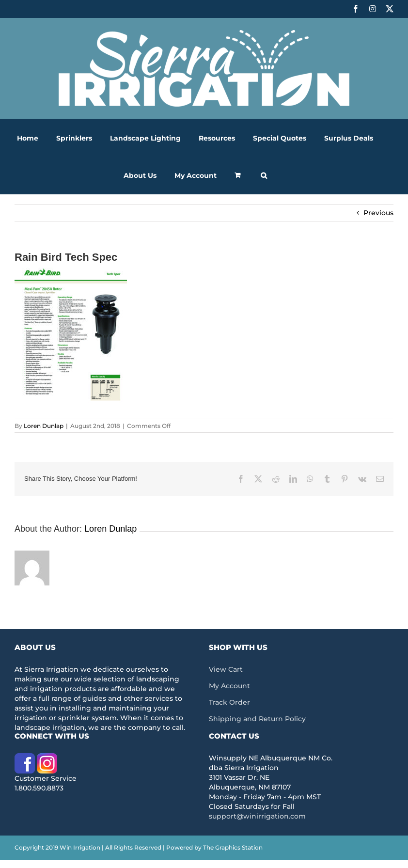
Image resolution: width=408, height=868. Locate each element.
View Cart (226, 669)
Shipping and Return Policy (257, 719)
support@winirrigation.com (257, 816)
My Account (229, 686)
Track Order (229, 702)
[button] (264, 175)
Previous (378, 213)
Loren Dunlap (44, 426)
